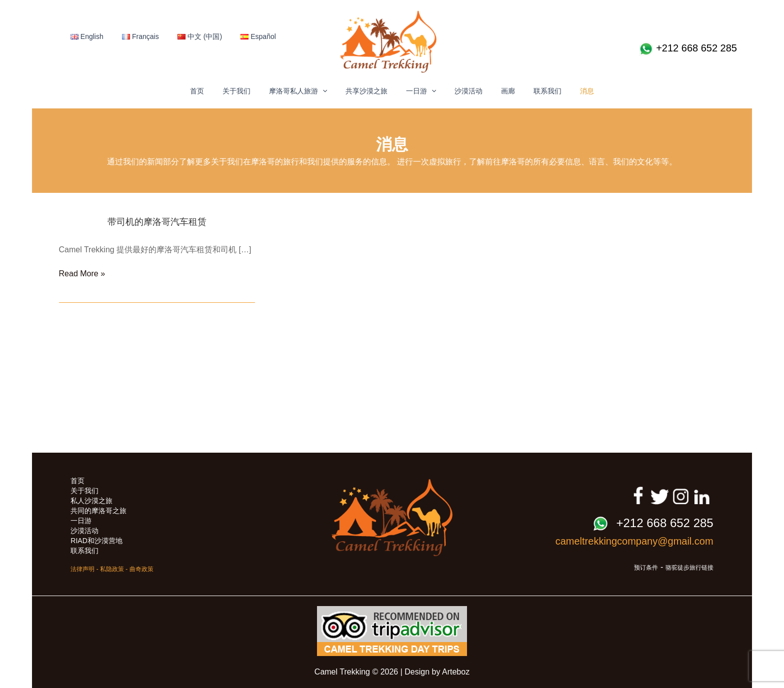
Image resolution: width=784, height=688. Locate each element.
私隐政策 (112, 569)
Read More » (82, 274)
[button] (331, 91)
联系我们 (534, 91)
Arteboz (456, 672)
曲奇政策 (141, 569)
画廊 (499, 91)
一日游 (421, 91)
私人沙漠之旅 (91, 501)
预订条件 (646, 568)
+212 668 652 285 (688, 49)
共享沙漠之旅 (371, 91)
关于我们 (250, 91)
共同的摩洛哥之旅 (98, 511)
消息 (569, 91)
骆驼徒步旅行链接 (689, 568)
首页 (215, 91)
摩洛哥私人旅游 (307, 91)
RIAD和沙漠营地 (96, 541)
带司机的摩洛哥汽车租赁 (157, 222)
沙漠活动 (464, 91)
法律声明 (82, 569)
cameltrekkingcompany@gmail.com (634, 541)
